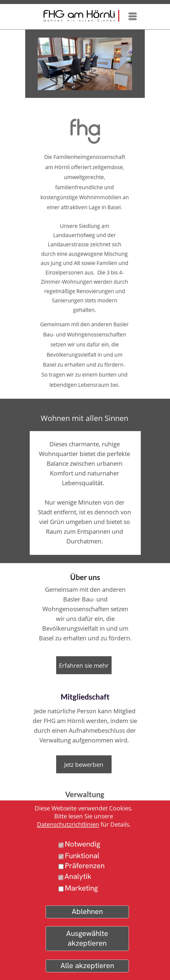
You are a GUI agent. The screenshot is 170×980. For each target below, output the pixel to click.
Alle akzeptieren (87, 965)
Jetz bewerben (84, 764)
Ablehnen (87, 911)
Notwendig (83, 844)
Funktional (82, 856)
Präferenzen (85, 866)
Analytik (78, 876)
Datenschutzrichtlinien (68, 824)
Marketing (81, 888)
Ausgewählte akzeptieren (87, 938)
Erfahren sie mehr (84, 665)
